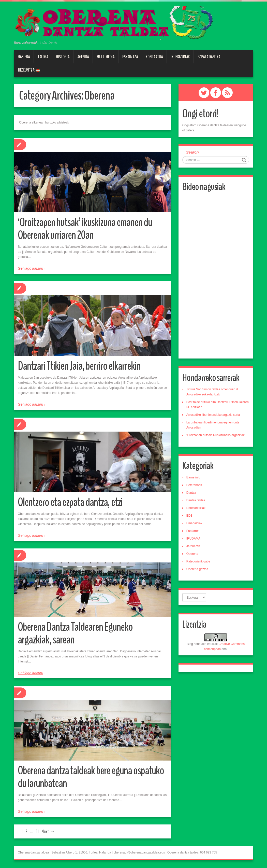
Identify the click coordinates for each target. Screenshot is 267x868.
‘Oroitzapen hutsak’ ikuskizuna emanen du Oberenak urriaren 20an (85, 229)
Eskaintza (130, 57)
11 (37, 831)
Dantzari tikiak (196, 508)
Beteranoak (194, 485)
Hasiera (24, 57)
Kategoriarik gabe (198, 561)
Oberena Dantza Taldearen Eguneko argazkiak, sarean (75, 633)
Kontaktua (154, 57)
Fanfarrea (193, 531)
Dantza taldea (196, 500)
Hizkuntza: (29, 70)
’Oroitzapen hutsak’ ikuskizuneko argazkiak (216, 435)
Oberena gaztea (197, 569)
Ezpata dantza (209, 57)
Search (192, 152)
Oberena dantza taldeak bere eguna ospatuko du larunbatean (91, 777)
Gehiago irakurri (31, 268)
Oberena (192, 554)
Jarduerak (193, 546)
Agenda (83, 57)
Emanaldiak (194, 523)
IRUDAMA (193, 539)
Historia (63, 57)
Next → (48, 831)
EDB (190, 516)
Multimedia (106, 57)
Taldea (43, 57)
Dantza (191, 493)
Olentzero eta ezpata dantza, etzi (70, 502)
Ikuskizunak (180, 57)
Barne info (193, 477)
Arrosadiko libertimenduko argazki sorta (213, 415)
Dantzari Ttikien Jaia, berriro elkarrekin (79, 366)
